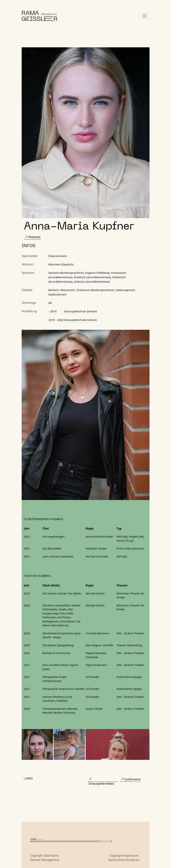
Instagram (133, 860)
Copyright (116, 856)
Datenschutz (117, 860)
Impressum (131, 856)
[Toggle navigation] (145, 16)
